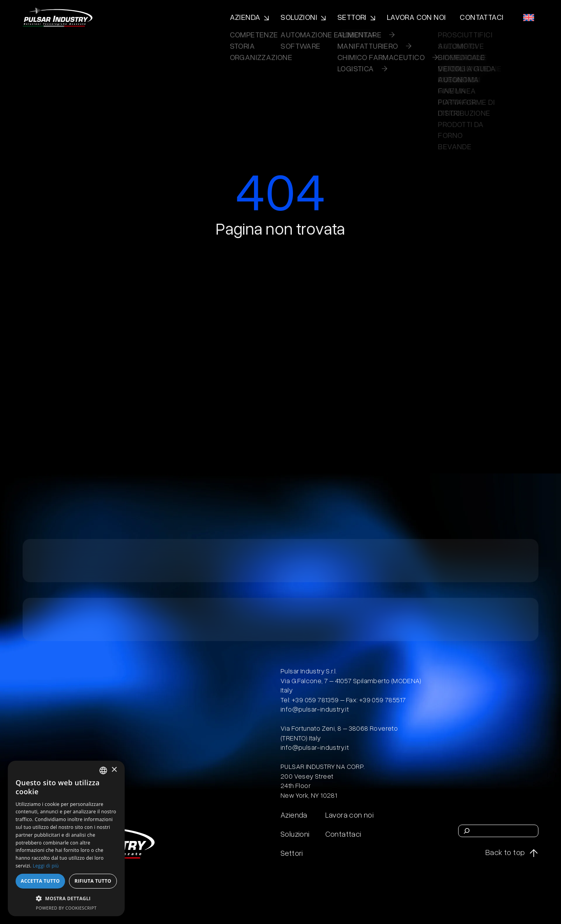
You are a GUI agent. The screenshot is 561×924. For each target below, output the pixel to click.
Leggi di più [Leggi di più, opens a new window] (46, 866)
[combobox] (103, 770)
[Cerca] (467, 831)
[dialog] (66, 838)
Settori (352, 17)
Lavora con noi (416, 17)
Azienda (245, 17)
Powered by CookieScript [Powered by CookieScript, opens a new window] (66, 908)
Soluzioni (299, 17)
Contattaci (482, 17)
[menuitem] (529, 17)
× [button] (114, 770)
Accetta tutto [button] (40, 881)
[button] (66, 898)
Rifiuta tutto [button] (93, 881)
